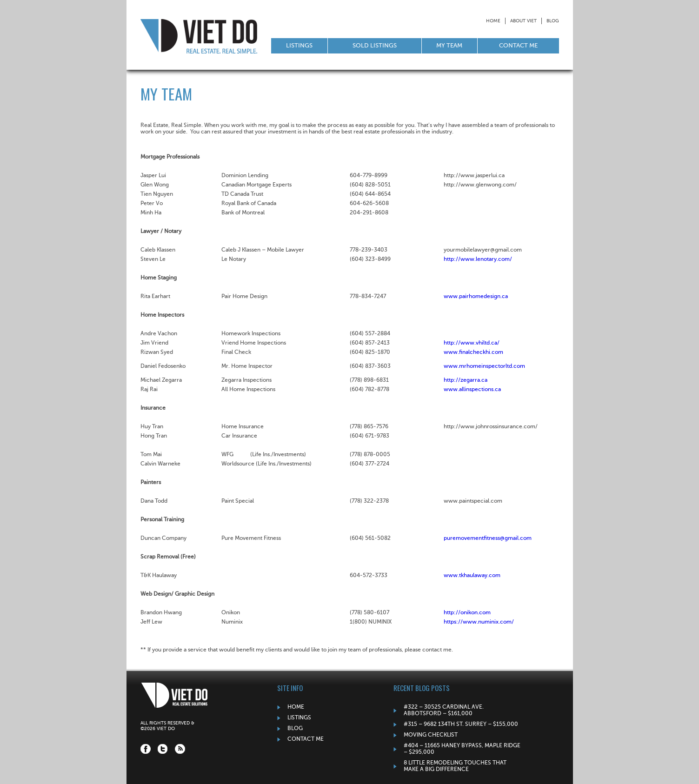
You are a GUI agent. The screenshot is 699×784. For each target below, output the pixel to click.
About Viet (523, 21)
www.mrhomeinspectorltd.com (484, 366)
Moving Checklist (431, 735)
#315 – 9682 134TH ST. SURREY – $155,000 (461, 724)
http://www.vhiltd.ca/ (472, 343)
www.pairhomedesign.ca (476, 297)
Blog (553, 21)
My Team (449, 46)
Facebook (146, 749)
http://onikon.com (467, 613)
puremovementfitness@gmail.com (488, 538)
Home (493, 21)
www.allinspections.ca (472, 390)
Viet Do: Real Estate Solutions (199, 36)
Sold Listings (375, 46)
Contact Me (518, 46)
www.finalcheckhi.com (473, 352)
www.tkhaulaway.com (472, 576)
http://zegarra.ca (466, 380)
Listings (299, 46)
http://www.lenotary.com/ (478, 259)
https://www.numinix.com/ (479, 622)
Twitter (163, 749)
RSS (180, 749)
